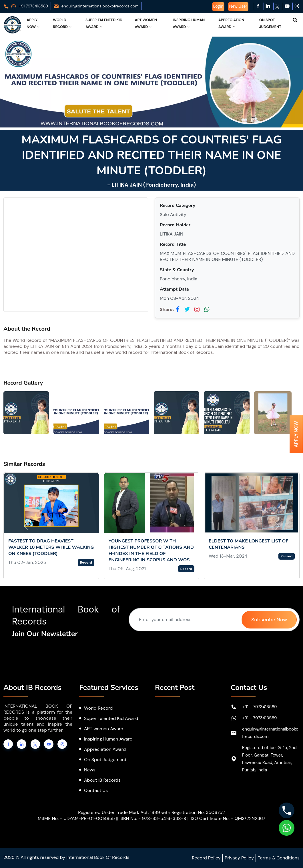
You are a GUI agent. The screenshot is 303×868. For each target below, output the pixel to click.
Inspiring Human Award (189, 23)
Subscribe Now (269, 620)
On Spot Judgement (270, 23)
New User (238, 6)
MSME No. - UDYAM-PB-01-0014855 (76, 818)
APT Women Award (146, 23)
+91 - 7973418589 (260, 707)
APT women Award (104, 729)
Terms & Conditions (279, 858)
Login (218, 6)
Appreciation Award (231, 23)
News (90, 770)
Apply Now (33, 23)
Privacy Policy (239, 858)
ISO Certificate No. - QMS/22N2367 (228, 818)
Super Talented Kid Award (104, 23)
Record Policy (206, 858)
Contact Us (96, 790)
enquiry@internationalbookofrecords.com (96, 6)
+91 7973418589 (26, 6)
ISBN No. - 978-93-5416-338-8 (153, 818)
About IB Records (102, 780)
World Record (63, 23)
